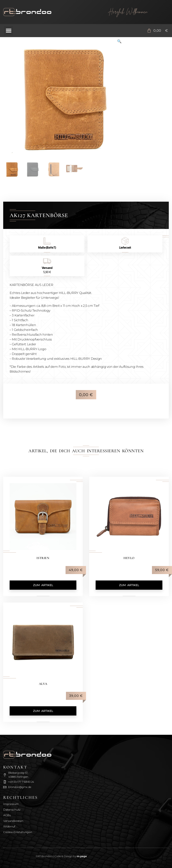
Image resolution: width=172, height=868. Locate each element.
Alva (43, 684)
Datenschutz (12, 810)
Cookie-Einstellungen (18, 832)
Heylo (129, 558)
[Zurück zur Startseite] (44, 12)
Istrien (43, 558)
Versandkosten (13, 821)
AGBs (7, 815)
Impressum (11, 804)
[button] (9, 31)
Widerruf (9, 826)
